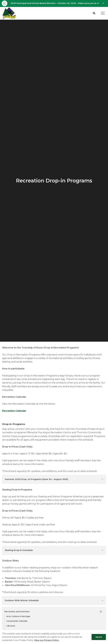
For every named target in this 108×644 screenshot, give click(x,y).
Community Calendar (17, 621)
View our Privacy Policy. (47, 640)
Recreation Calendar (14, 411)
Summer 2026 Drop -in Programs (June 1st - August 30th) (54, 479)
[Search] (94, 13)
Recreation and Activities (17, 612)
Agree (99, 637)
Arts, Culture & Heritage (18, 616)
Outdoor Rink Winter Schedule (54, 600)
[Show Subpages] (101, 612)
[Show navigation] (103, 13)
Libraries (11, 626)
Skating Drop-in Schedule (54, 550)
